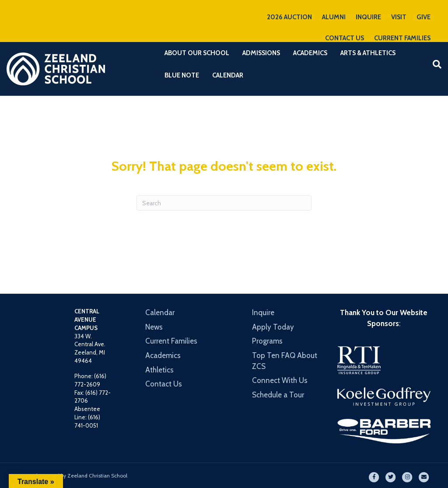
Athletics (159, 370)
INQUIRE (368, 17)
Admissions (261, 53)
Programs (267, 341)
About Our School (197, 53)
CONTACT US (345, 38)
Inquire (263, 312)
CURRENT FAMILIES (402, 38)
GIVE (423, 17)
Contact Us (164, 384)
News (154, 327)
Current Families (171, 341)
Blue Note (182, 75)
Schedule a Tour (278, 395)
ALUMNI (334, 17)
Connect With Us (280, 380)
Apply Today (273, 327)
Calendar (228, 75)
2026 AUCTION (289, 17)
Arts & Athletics (368, 53)
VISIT (399, 17)
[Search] (434, 64)
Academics (310, 53)
